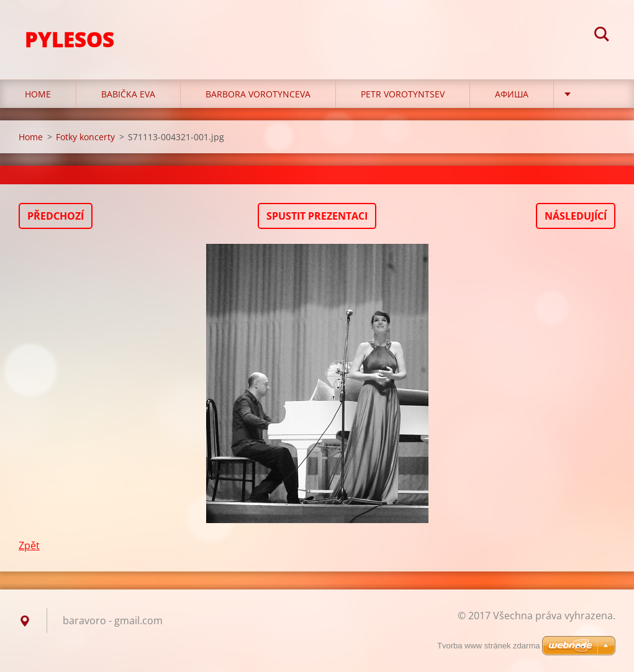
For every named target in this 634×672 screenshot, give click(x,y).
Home (38, 94)
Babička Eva (128, 94)
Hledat (602, 36)
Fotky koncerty (85, 137)
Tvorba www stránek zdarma (488, 646)
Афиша (512, 94)
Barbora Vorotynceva (258, 94)
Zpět (29, 545)
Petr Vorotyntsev (403, 94)
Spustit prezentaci (317, 216)
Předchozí (56, 216)
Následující (576, 216)
